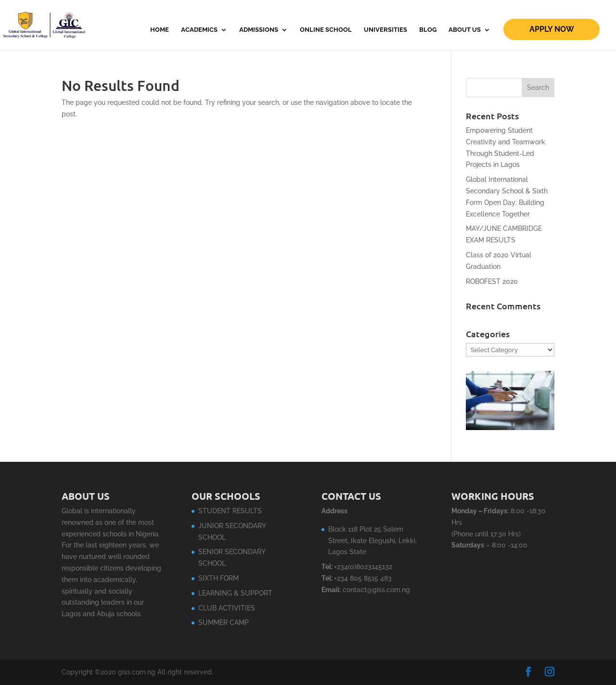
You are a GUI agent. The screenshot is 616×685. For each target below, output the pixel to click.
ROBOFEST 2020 (492, 281)
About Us (465, 30)
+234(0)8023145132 (363, 567)
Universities (385, 30)
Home (160, 30)
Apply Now (552, 29)
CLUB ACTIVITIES (227, 608)
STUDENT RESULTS (230, 511)
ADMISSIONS (259, 30)
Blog (428, 30)
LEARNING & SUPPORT (235, 593)
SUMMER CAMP (224, 622)
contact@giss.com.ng (376, 590)
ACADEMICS (199, 30)
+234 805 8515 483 (363, 578)
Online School (326, 30)
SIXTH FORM (218, 578)
